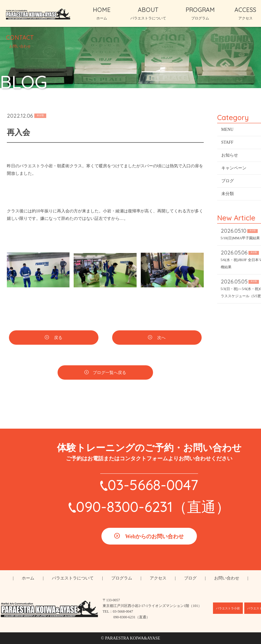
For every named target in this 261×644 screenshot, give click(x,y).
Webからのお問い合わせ (154, 536)
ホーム (28, 578)
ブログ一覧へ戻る (109, 374)
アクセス (158, 578)
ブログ (190, 578)
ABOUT (148, 13)
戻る (58, 339)
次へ (161, 339)
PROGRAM (200, 13)
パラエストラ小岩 (228, 608)
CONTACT (20, 41)
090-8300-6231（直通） (153, 507)
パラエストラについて (73, 578)
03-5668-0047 (153, 485)
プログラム (122, 578)
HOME (102, 13)
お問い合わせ (227, 578)
